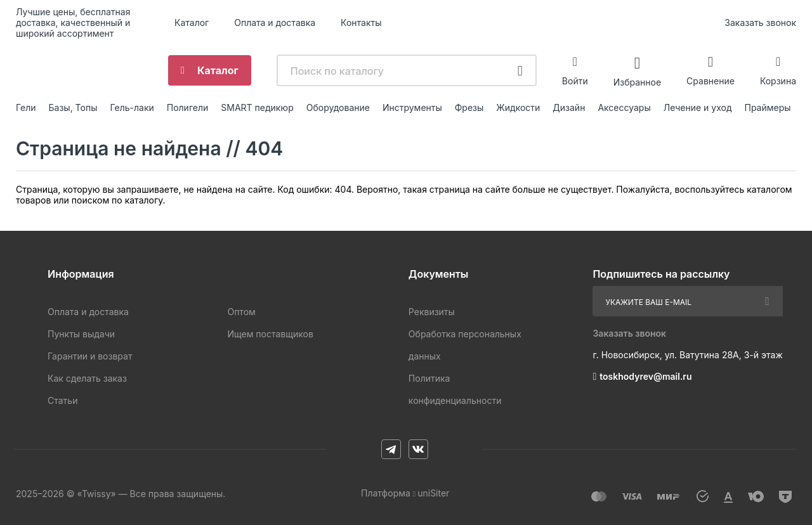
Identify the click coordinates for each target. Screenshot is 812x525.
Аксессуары (624, 107)
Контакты (361, 23)
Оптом (241, 312)
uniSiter (433, 493)
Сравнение (710, 81)
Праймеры (768, 107)
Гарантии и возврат (90, 356)
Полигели (188, 107)
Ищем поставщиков (270, 334)
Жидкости (518, 107)
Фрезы (469, 107)
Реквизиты (432, 312)
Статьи (62, 400)
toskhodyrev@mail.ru (645, 376)
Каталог (192, 23)
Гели (26, 107)
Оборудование (338, 107)
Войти (575, 81)
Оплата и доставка (275, 23)
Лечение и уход (698, 107)
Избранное (637, 81)
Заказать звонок (760, 23)
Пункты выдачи (81, 334)
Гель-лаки (132, 107)
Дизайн (569, 107)
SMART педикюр (257, 107)
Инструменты (412, 107)
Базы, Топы (73, 107)
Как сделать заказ (87, 378)
